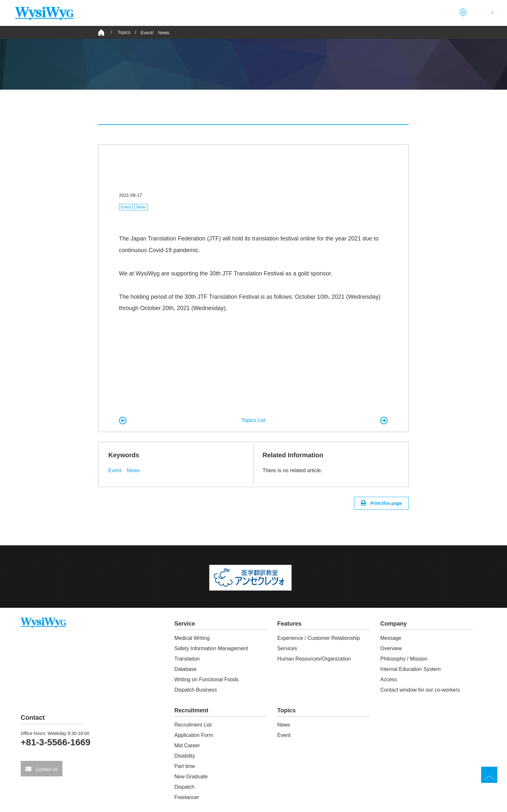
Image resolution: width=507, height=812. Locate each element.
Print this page (386, 503)
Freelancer (187, 797)
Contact (437, 12)
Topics (287, 711)
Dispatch (184, 787)
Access (389, 679)
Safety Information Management (211, 648)
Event (146, 33)
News (164, 33)
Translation (187, 659)
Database (185, 669)
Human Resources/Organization (314, 659)
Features (322, 12)
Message (391, 638)
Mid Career (187, 745)
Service (287, 12)
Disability (185, 756)
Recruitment (399, 12)
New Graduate (191, 777)
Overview (391, 648)
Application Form (194, 735)
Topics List (254, 420)
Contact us (46, 769)
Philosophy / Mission (404, 659)
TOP (489, 775)
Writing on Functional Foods (206, 679)
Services (287, 648)
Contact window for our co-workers (420, 690)
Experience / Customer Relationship (319, 638)
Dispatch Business (196, 690)
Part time (185, 766)
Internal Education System (410, 669)
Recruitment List (193, 725)
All (148, 111)
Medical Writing (192, 638)
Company (359, 12)
